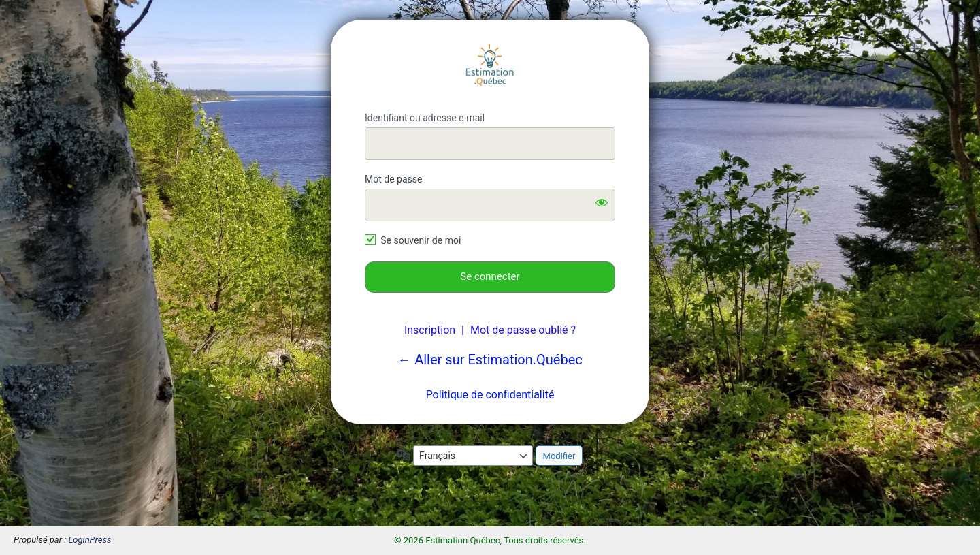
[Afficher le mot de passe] (602, 202)
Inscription (430, 330)
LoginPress (90, 540)
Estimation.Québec (490, 66)
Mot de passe (393, 179)
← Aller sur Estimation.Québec (490, 360)
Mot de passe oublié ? (523, 330)
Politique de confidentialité (490, 395)
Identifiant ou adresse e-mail (425, 118)
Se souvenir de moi (421, 240)
